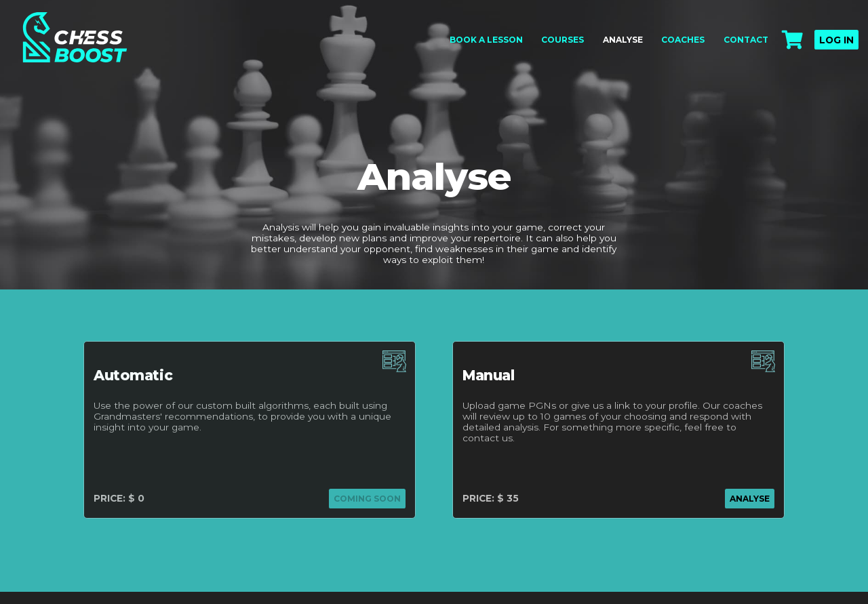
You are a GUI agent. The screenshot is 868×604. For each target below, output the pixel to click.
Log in (836, 40)
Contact (746, 40)
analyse (750, 499)
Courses (563, 40)
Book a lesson (486, 40)
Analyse (623, 40)
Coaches (683, 40)
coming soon (367, 499)
